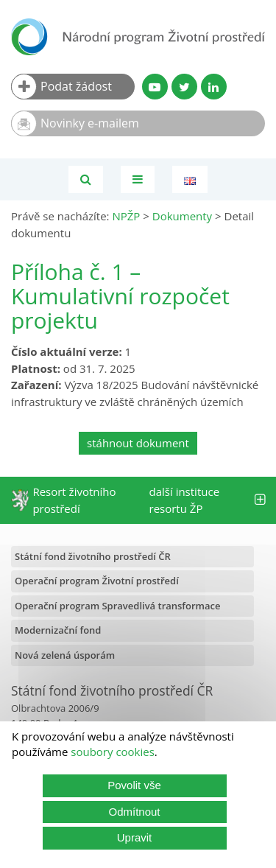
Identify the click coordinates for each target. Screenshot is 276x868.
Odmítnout (134, 812)
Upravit (135, 837)
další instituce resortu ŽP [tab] (208, 500)
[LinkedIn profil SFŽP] (214, 87)
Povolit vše (134, 785)
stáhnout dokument (138, 443)
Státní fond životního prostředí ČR (93, 556)
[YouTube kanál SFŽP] (155, 87)
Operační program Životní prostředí (97, 581)
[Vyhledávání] (86, 179)
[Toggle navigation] (138, 179)
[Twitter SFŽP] (184, 87)
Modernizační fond (58, 630)
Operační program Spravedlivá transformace (118, 606)
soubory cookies (113, 752)
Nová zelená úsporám (65, 655)
